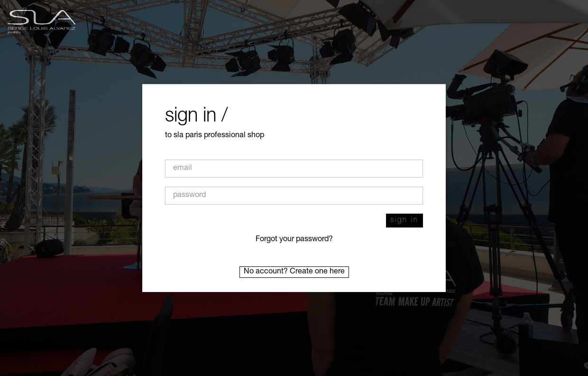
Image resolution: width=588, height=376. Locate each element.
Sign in (404, 221)
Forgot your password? (294, 240)
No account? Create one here (294, 272)
